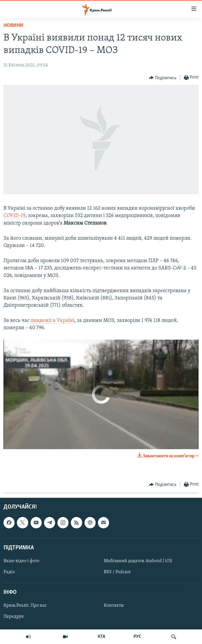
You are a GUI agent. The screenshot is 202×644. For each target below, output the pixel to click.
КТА (101, 637)
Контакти (114, 606)
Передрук (14, 617)
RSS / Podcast (117, 572)
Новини (13, 25)
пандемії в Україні (52, 321)
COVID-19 (14, 216)
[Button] (163, 78)
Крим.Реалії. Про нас (25, 606)
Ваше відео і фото (21, 561)
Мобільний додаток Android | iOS (138, 561)
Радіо (9, 572)
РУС (137, 637)
